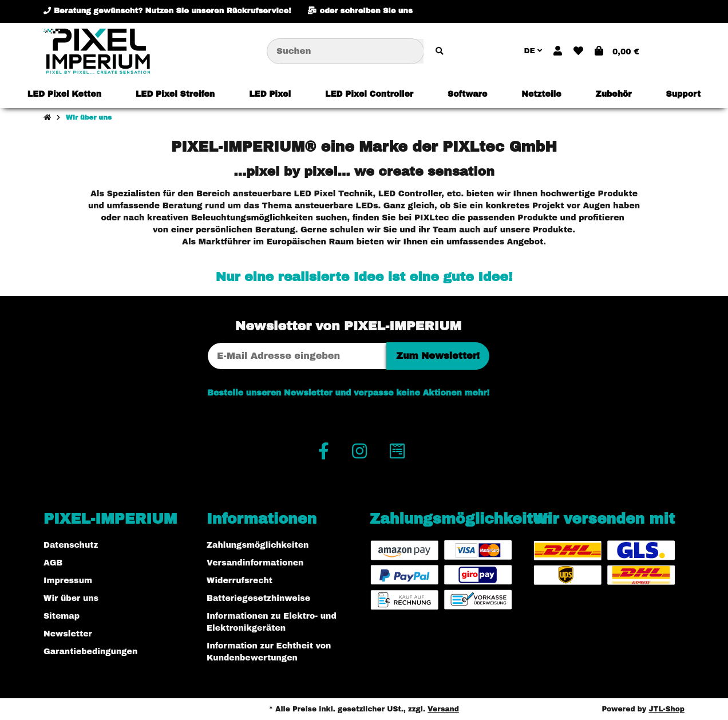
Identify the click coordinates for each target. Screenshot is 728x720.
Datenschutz (71, 545)
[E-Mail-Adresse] (297, 356)
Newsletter (68, 634)
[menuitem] (64, 94)
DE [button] (533, 51)
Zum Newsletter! (438, 356)
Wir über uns (71, 598)
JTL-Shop (666, 709)
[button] (558, 52)
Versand (443, 709)
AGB (53, 563)
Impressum (68, 581)
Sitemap (62, 616)
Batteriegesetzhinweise (258, 598)
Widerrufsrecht (240, 581)
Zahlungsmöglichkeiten (258, 545)
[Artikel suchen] (440, 51)
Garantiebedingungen (90, 652)
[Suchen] (345, 51)
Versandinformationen (255, 563)
